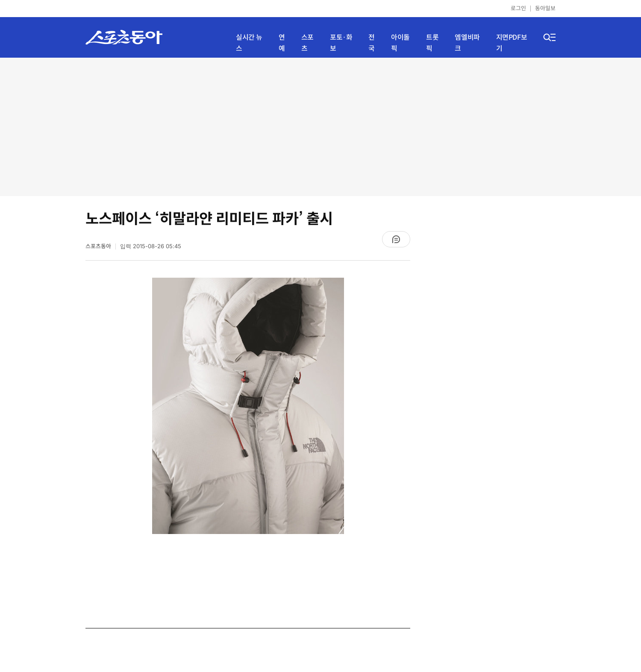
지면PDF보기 (512, 43)
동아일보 (545, 8)
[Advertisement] (321, 126)
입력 (151, 246)
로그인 (518, 8)
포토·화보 (341, 43)
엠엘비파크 (467, 43)
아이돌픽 (400, 43)
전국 (372, 43)
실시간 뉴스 (249, 43)
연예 (282, 43)
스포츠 (307, 43)
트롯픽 (432, 43)
